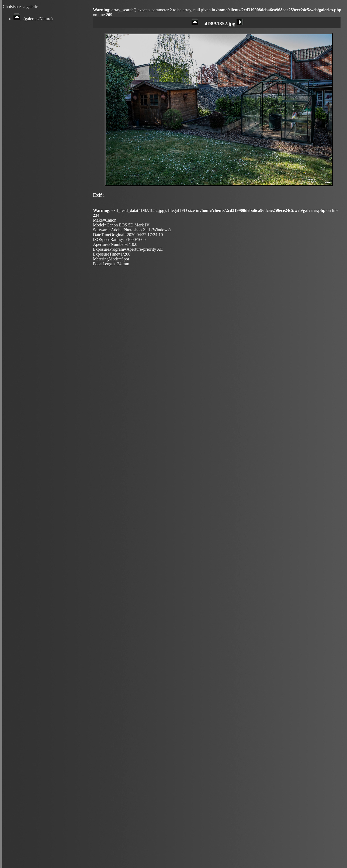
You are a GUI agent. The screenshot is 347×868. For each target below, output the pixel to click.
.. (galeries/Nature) (33, 19)
